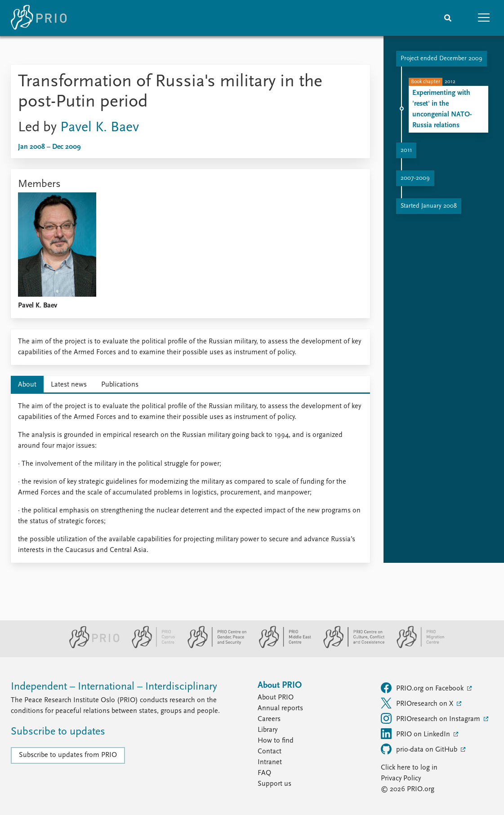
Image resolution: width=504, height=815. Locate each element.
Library (268, 730)
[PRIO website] (91, 646)
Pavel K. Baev (100, 128)
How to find (276, 741)
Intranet (270, 762)
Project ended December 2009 (442, 59)
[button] (484, 18)
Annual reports (280, 708)
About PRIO (276, 698)
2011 (406, 150)
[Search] (448, 18)
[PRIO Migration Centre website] (416, 646)
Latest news (69, 385)
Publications (120, 385)
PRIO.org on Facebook (423, 688)
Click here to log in (409, 768)
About (27, 385)
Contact (270, 752)
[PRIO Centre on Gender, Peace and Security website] (213, 646)
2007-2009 (415, 178)
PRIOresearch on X (418, 703)
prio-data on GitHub (420, 749)
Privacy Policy (401, 779)
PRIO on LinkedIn (416, 734)
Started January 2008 (429, 206)
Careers (269, 719)
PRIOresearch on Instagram (431, 718)
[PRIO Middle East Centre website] (281, 646)
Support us (274, 784)
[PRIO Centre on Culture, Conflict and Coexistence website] (350, 646)
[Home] (39, 18)
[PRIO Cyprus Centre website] (150, 646)
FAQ (264, 773)
